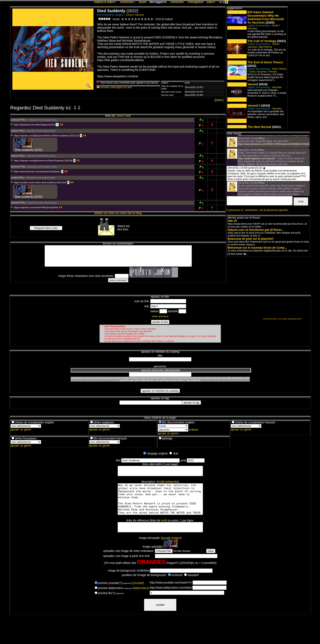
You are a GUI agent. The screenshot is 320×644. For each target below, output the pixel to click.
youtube (138, 593)
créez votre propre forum (292, 319)
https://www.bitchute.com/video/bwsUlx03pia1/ (36, 172)
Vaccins (139, 15)
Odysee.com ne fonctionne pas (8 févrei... (256, 230)
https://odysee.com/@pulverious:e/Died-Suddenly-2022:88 (42, 161)
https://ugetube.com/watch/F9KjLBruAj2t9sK (34, 207)
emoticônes (251, 210)
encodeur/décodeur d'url (272, 319)
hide (128, 116)
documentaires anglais (110, 15)
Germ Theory (279, 69)
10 (57, 125)
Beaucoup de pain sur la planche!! (251, 239)
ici (185, 380)
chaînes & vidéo (105, 2)
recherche (127, 2)
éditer (219, 100)
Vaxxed (253, 84)
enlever (194, 430)
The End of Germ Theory (265, 62)
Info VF (232, 221)
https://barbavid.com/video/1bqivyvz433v (33, 125)
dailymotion (141, 598)
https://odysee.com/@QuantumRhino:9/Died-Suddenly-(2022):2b (45, 136)
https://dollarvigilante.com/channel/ (257, 159)
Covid (129, 15)
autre (211, 2)
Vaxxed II (254, 105)
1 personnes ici (235, 210)
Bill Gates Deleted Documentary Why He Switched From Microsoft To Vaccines (266, 17)
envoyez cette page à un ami (114, 87)
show (120, 116)
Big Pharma (266, 47)
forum (143, 2)
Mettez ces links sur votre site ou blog (118, 213)
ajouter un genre (21, 429)
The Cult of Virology (262, 41)
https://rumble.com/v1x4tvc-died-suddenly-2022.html (39, 182)
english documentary (259, 26)
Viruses (273, 72)
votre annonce (160, 316)
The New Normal (259, 127)
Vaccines (252, 28)
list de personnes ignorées (274, 210)
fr (226, 2)
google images (171, 548)
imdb (161, 483)
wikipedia (172, 483)
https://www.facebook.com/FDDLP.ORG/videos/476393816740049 (273, 144)
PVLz (24, 120)
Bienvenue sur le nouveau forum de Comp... (257, 248)
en (221, 2)
